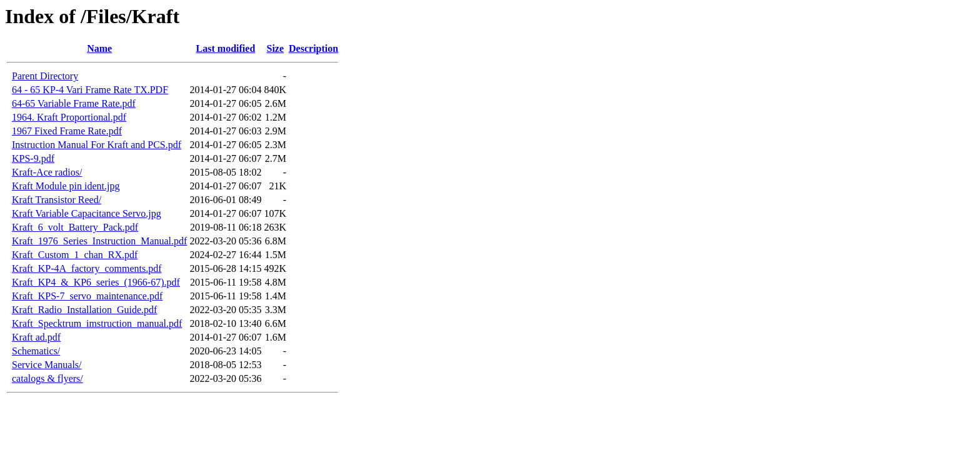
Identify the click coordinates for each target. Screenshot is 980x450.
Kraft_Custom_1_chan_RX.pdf (75, 255)
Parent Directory (45, 76)
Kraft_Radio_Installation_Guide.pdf (84, 310)
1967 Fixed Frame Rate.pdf (67, 131)
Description (313, 48)
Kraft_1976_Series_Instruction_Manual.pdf (99, 241)
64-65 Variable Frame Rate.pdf (74, 103)
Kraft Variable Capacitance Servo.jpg (87, 213)
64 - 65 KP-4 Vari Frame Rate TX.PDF (90, 90)
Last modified (226, 48)
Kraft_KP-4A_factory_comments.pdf (87, 268)
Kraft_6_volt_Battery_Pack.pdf (75, 227)
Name (99, 48)
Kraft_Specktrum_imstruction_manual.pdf (97, 323)
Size (276, 48)
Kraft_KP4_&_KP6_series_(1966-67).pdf (96, 282)
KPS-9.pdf (33, 158)
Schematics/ (36, 351)
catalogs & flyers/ (47, 378)
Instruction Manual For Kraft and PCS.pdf (97, 145)
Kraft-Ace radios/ (47, 172)
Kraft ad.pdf (36, 337)
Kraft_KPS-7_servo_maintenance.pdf (87, 296)
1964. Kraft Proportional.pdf (69, 117)
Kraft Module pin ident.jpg (66, 186)
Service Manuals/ (47, 365)
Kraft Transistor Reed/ (57, 200)
